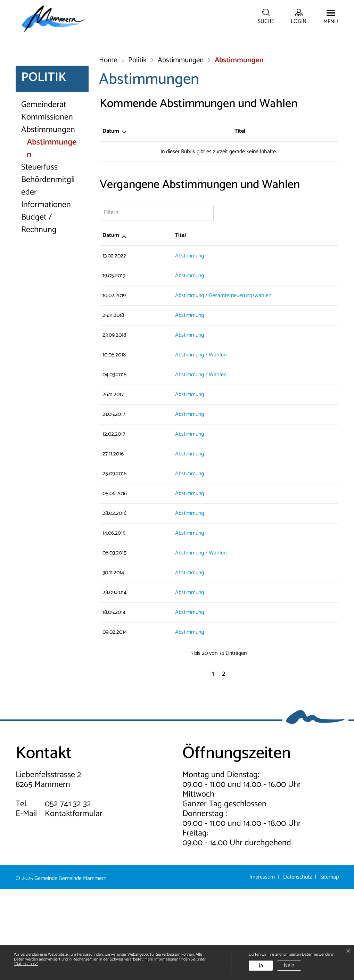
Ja (261, 966)
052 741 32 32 (68, 895)
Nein (289, 966)
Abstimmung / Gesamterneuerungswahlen (198, 386)
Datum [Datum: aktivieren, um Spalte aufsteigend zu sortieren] (111, 326)
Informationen (46, 296)
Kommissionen (47, 208)
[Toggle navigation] (331, 17)
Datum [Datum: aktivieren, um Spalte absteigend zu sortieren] (111, 222)
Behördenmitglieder (48, 277)
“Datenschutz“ (26, 964)
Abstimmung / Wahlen (176, 446)
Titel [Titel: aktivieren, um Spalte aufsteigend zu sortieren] (155, 222)
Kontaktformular (74, 905)
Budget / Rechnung (39, 315)
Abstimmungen (48, 221)
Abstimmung (164, 347)
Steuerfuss (39, 258)
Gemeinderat (44, 196)
